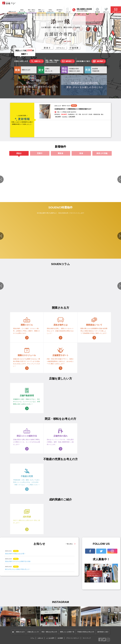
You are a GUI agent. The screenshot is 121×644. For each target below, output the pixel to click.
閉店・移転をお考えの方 (32, 11)
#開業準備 (49, 296)
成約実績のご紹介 (59, 11)
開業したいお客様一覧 (41, 11)
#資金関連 (80, 296)
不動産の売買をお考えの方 (86, 632)
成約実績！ (99, 61)
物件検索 (97, 10)
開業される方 (20, 632)
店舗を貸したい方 (22, 11)
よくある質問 (50, 638)
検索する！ (37, 61)
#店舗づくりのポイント (90, 296)
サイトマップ (87, 638)
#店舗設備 (7, 296)
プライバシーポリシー (73, 638)
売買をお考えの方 (50, 11)
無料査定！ (68, 61)
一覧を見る (69, 544)
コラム (32, 638)
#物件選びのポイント (40, 296)
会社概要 (60, 638)
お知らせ (40, 638)
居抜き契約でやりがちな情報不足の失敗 (18, 561)
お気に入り (106, 10)
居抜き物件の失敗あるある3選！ (15, 554)
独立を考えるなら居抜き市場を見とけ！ (18, 569)
